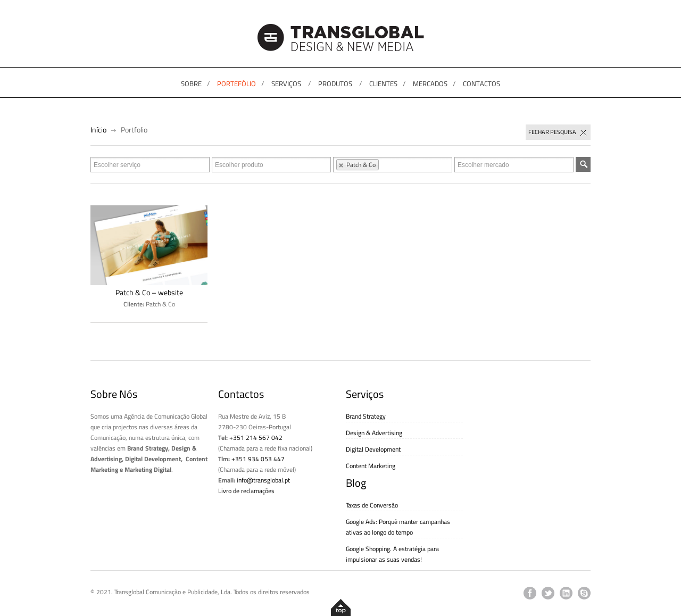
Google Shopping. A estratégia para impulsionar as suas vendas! (392, 554)
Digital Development (373, 449)
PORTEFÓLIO (236, 84)
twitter (548, 593)
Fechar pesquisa (558, 132)
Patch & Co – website (149, 293)
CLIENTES (383, 84)
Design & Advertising (374, 433)
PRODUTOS (335, 84)
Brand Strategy (366, 416)
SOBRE (191, 84)
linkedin (566, 593)
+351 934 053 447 (258, 459)
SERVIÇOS (286, 84)
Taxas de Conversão (372, 505)
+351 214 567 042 (256, 438)
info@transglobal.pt (263, 480)
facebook (530, 593)
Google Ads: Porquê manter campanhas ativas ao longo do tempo (398, 527)
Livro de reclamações (246, 491)
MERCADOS (430, 84)
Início (98, 130)
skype (584, 593)
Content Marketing (371, 466)
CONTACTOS (481, 84)
